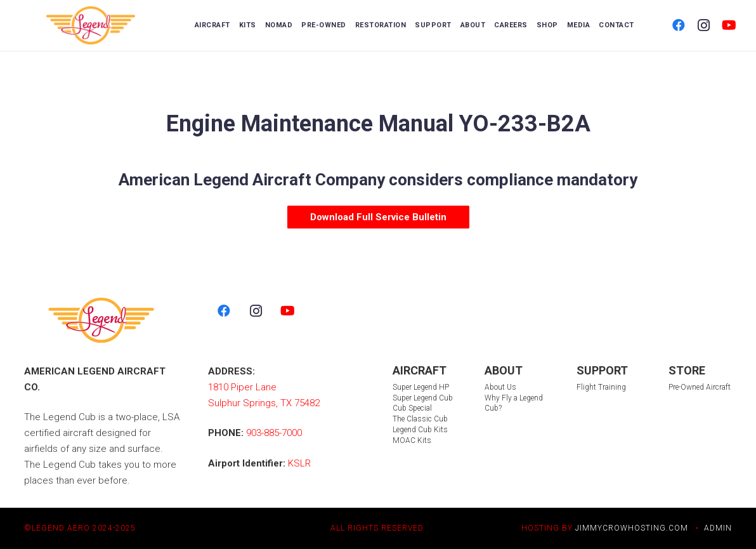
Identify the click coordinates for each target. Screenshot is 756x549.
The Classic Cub (420, 419)
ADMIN (718, 528)
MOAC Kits (412, 440)
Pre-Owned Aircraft (700, 387)
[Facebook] (679, 25)
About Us (500, 387)
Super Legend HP (421, 387)
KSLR (299, 463)
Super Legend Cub (423, 398)
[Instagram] (704, 25)
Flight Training (601, 387)
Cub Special (412, 408)
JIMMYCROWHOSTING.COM (632, 528)
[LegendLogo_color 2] (91, 25)
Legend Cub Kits (420, 430)
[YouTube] (729, 25)
